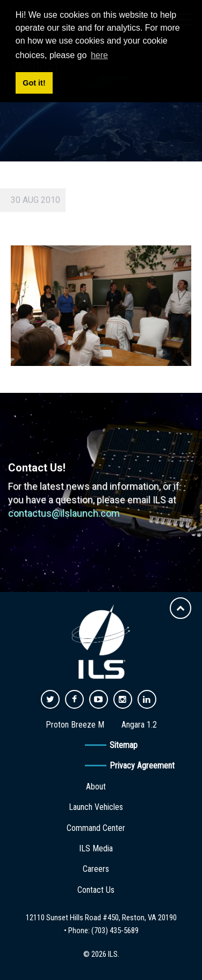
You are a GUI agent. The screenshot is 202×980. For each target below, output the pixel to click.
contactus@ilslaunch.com (64, 513)
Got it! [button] (34, 83)
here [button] (99, 55)
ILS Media (96, 848)
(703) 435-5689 (115, 930)
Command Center (96, 828)
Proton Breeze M (75, 725)
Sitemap (124, 745)
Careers (96, 869)
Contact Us (96, 890)
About (96, 787)
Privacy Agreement (142, 766)
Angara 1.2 (139, 725)
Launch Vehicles (96, 807)
